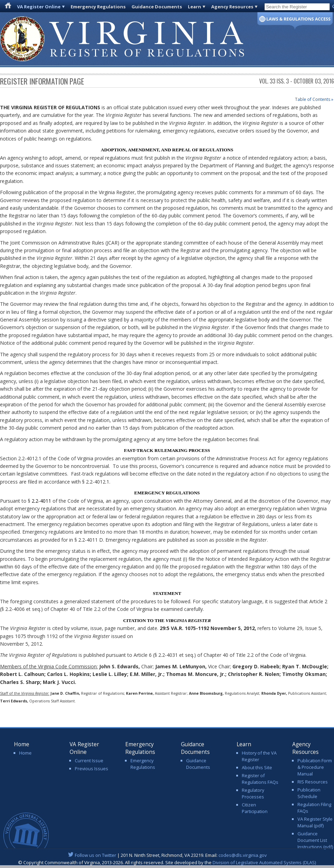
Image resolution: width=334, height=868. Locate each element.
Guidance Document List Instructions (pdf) (315, 840)
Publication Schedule (309, 793)
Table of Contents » (314, 99)
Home (25, 753)
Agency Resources (232, 7)
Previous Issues (92, 769)
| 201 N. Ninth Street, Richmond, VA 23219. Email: (167, 855)
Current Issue (89, 761)
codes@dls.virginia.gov (243, 855)
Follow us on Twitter (96, 855)
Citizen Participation (255, 808)
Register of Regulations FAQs (260, 779)
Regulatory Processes (253, 793)
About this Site (257, 767)
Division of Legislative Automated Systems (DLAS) (264, 862)
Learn (194, 7)
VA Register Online (39, 7)
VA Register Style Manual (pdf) (315, 822)
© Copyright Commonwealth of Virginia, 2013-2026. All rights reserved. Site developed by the (167, 862)
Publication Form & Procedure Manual (315, 767)
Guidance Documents (157, 7)
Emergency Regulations (98, 7)
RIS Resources (313, 782)
